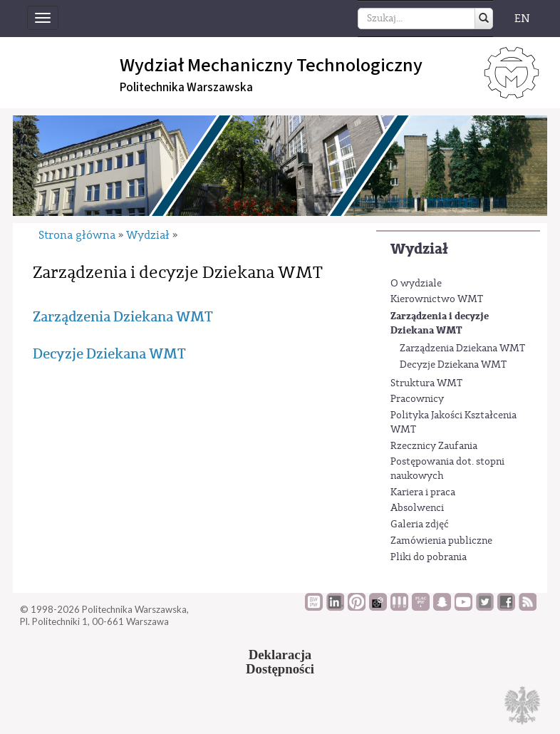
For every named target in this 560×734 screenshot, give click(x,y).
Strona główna (77, 235)
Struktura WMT (426, 383)
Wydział (419, 249)
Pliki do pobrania (429, 557)
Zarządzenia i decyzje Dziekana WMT (440, 323)
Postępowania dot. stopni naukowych (447, 469)
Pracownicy (417, 399)
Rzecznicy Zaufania (434, 446)
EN (522, 19)
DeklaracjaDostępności (280, 662)
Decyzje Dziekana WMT (453, 365)
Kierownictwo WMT (437, 299)
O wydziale (416, 284)
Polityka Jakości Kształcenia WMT (453, 423)
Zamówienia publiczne (441, 541)
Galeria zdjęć (420, 524)
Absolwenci (417, 508)
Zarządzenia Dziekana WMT (462, 348)
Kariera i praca (423, 492)
